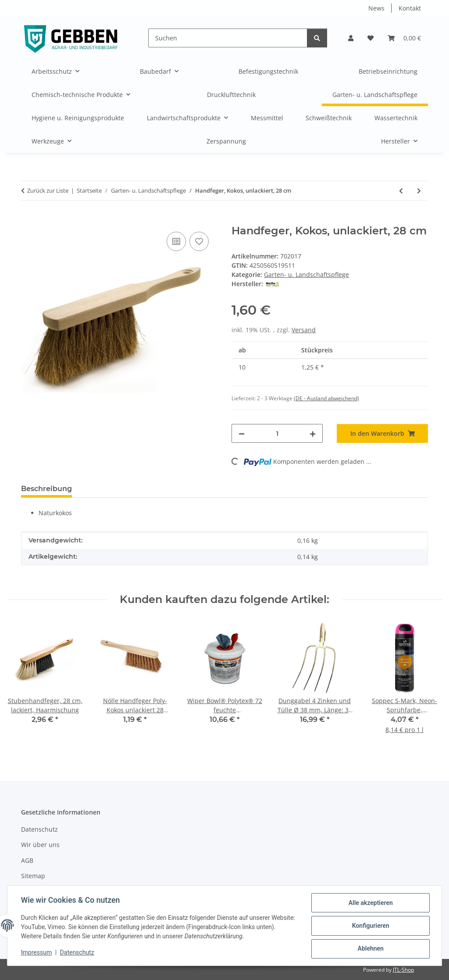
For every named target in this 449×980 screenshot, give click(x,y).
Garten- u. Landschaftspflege (306, 275)
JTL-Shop (403, 970)
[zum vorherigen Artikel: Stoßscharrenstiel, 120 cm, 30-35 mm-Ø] (401, 191)
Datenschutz (78, 953)
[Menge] (277, 433)
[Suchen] (228, 38)
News (376, 8)
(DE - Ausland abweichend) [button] (326, 398)
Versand (304, 330)
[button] (351, 38)
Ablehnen (370, 949)
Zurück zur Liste (48, 190)
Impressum (37, 953)
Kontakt (410, 8)
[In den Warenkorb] (28, 220)
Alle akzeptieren (370, 903)
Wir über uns (40, 845)
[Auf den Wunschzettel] (199, 241)
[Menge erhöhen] (313, 433)
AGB (27, 860)
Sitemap (33, 876)
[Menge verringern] (242, 433)
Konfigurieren (370, 926)
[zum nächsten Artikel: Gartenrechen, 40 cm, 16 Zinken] (419, 191)
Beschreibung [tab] (46, 489)
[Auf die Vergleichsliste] (176, 241)
